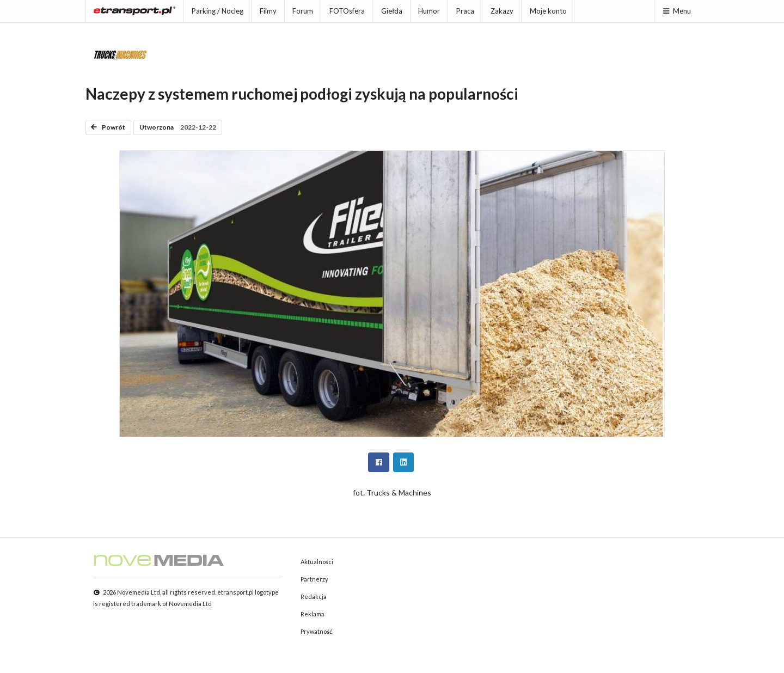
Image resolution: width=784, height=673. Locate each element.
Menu (676, 11)
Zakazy (502, 11)
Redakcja (314, 596)
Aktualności (317, 562)
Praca (465, 11)
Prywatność (316, 631)
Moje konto (548, 11)
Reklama (313, 614)
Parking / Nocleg (218, 11)
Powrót (108, 127)
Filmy (268, 11)
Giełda (392, 11)
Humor (429, 11)
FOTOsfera (347, 11)
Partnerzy (314, 579)
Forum (303, 11)
